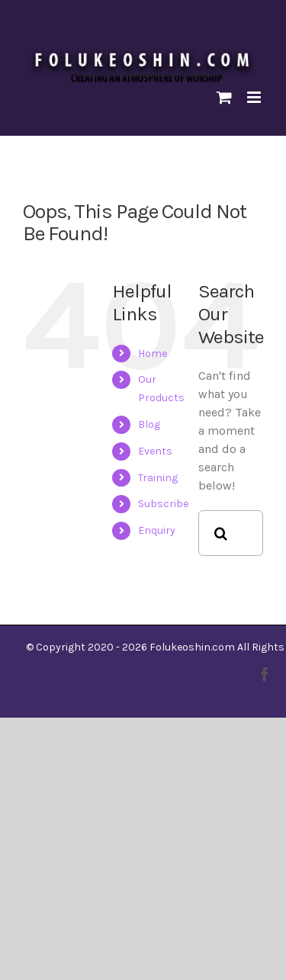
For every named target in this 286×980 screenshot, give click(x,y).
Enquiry (157, 530)
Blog (149, 424)
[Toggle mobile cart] (224, 97)
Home (153, 353)
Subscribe (163, 504)
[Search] (221, 533)
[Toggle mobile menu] (255, 97)
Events (155, 451)
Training (158, 478)
